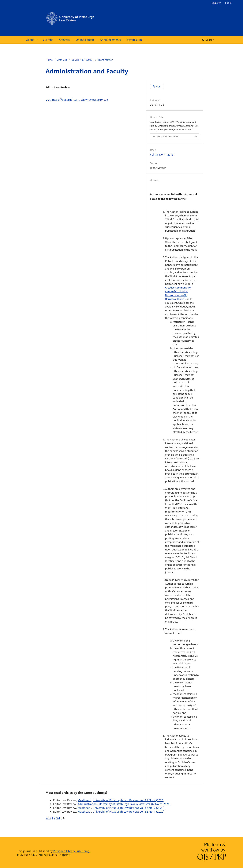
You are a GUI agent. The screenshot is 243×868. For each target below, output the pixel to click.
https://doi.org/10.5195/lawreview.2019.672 (80, 100)
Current (48, 40)
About (30, 40)
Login (228, 3)
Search (208, 40)
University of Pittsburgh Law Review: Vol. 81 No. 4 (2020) (128, 800)
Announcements (110, 40)
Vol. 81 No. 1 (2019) (82, 60)
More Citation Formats (165, 136)
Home (49, 60)
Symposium (134, 40)
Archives (64, 40)
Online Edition (85, 40)
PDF (158, 86)
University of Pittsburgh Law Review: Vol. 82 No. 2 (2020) (135, 804)
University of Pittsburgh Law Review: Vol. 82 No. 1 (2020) (128, 812)
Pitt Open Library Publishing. (72, 851)
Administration (88, 804)
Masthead (84, 800)
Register (216, 3)
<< (47, 818)
